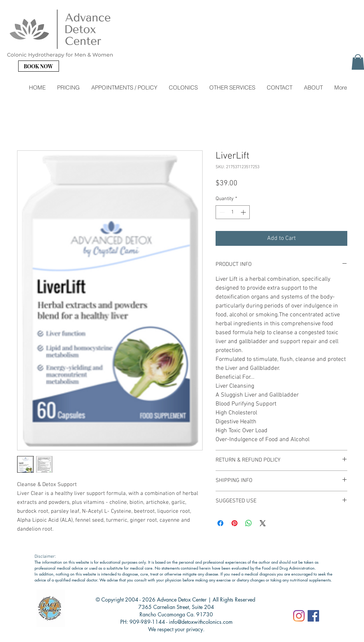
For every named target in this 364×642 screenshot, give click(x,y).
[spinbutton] (233, 212)
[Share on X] (263, 523)
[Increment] (244, 212)
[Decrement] (221, 212)
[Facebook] (313, 616)
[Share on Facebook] (220, 523)
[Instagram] (299, 616)
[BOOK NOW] (39, 66)
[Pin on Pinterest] (235, 523)
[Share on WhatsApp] (249, 523)
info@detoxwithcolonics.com (201, 622)
